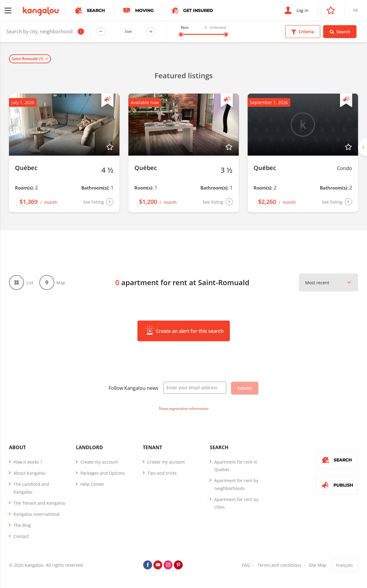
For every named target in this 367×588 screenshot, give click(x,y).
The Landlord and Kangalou (31, 488)
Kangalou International (37, 514)
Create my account (99, 462)
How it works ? (28, 462)
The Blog (22, 525)
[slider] (181, 34)
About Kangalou (30, 473)
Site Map (318, 565)
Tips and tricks (162, 473)
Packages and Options (103, 473)
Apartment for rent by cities (236, 503)
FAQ (246, 565)
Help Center (92, 484)
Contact (21, 536)
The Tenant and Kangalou (39, 503)
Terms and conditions (279, 565)
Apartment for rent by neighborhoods (236, 484)
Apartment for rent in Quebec (236, 466)
